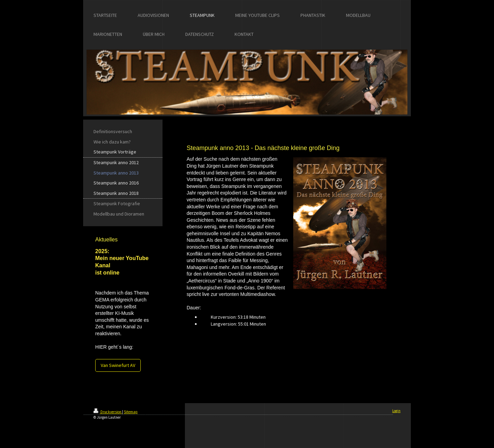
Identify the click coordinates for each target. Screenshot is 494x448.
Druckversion (108, 412)
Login (396, 411)
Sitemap (131, 412)
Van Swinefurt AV (118, 365)
